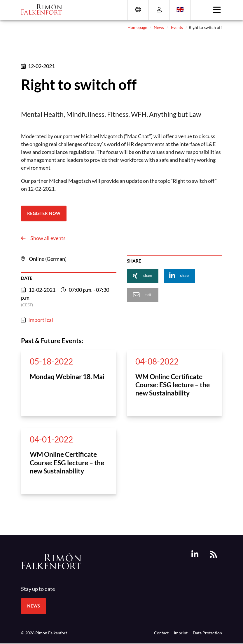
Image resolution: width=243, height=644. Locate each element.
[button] (143, 276)
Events (177, 27)
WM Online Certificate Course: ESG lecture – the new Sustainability (173, 385)
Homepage (137, 27)
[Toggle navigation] (217, 10)
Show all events (48, 238)
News (159, 27)
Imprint (181, 633)
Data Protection (207, 633)
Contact (161, 633)
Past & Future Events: (52, 341)
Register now (44, 213)
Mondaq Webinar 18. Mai (67, 377)
